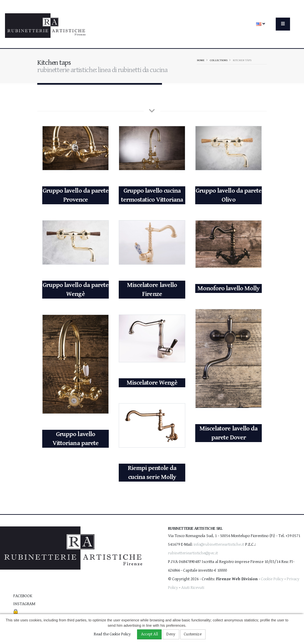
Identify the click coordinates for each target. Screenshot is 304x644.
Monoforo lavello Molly (228, 288)
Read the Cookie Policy (112, 634)
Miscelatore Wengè (152, 383)
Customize (193, 634)
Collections (219, 60)
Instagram (24, 604)
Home (201, 60)
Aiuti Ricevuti (193, 588)
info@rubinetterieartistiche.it (219, 545)
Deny (171, 634)
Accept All (150, 634)
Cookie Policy (272, 579)
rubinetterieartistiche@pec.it (193, 553)
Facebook (23, 596)
